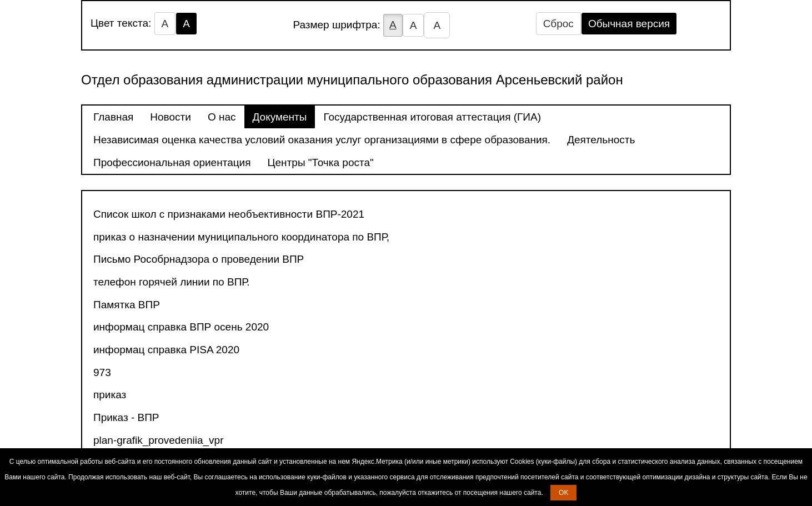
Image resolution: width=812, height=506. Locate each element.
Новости (171, 117)
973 (102, 372)
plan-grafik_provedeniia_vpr (158, 440)
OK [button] (563, 493)
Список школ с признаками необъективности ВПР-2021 (229, 214)
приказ (110, 395)
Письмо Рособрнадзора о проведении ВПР (199, 259)
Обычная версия (629, 24)
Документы (280, 117)
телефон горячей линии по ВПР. (172, 282)
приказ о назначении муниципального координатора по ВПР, (241, 237)
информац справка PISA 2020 (166, 350)
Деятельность (601, 140)
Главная (113, 117)
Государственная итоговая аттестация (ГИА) (432, 117)
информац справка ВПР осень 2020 (181, 327)
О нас (222, 117)
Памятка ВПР (127, 305)
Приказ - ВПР (126, 417)
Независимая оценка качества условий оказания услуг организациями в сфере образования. (322, 140)
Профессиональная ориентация (172, 162)
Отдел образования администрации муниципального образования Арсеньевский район (352, 80)
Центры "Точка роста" (321, 162)
